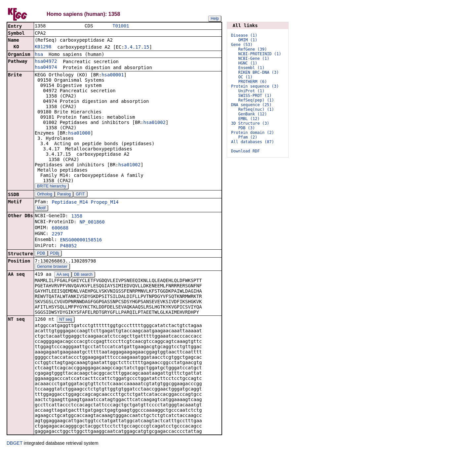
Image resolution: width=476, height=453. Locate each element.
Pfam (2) (248, 137)
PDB (41, 254)
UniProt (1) (251, 91)
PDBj (55, 254)
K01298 (43, 47)
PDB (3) (247, 128)
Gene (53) (242, 45)
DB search (83, 275)
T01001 (121, 26)
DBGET (15, 444)
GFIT (80, 195)
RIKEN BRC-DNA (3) (259, 72)
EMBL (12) (249, 119)
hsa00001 (113, 75)
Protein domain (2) (253, 133)
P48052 (69, 246)
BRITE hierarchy (52, 187)
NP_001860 (92, 223)
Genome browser (52, 267)
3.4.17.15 (137, 48)
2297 (57, 234)
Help (215, 19)
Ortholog (45, 195)
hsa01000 (79, 134)
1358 (77, 217)
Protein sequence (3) (255, 86)
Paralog (64, 195)
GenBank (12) (253, 114)
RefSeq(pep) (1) (256, 100)
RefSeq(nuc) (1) (256, 109)
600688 (60, 228)
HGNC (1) (248, 63)
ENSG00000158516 (81, 240)
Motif (41, 209)
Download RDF (245, 151)
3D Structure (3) (250, 123)
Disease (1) (244, 35)
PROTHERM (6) (253, 82)
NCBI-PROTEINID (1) (260, 54)
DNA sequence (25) (251, 105)
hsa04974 (46, 68)
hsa (39, 55)
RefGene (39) (253, 49)
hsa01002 (155, 123)
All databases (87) (253, 142)
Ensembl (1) (251, 68)
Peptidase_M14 (70, 203)
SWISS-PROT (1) (255, 96)
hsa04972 (46, 62)
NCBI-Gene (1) (254, 59)
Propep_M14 (104, 203)
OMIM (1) (248, 40)
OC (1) (245, 77)
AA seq (63, 275)
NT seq (65, 320)
